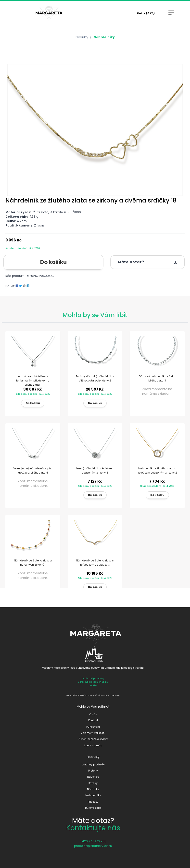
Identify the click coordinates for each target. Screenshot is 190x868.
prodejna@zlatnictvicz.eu (93, 846)
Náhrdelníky (104, 37)
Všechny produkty (93, 765)
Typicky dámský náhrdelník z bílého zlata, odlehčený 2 (95, 378)
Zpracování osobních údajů (93, 682)
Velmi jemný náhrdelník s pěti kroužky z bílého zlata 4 (33, 470)
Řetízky (93, 783)
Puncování (93, 727)
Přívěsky (93, 802)
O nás (93, 714)
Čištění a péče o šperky (93, 739)
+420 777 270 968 (93, 841)
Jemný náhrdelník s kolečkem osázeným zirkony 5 (95, 470)
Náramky (93, 789)
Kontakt (93, 720)
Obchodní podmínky (93, 678)
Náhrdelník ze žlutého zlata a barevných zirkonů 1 (33, 563)
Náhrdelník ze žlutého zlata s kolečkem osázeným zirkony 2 (157, 470)
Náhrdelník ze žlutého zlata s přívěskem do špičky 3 (95, 563)
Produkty (82, 37)
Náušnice (93, 777)
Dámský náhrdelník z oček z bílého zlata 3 (157, 378)
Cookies (93, 685)
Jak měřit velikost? (93, 733)
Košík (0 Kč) (146, 13)
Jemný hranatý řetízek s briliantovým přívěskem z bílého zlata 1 (33, 380)
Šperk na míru (93, 745)
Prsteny (93, 771)
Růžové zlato (93, 808)
